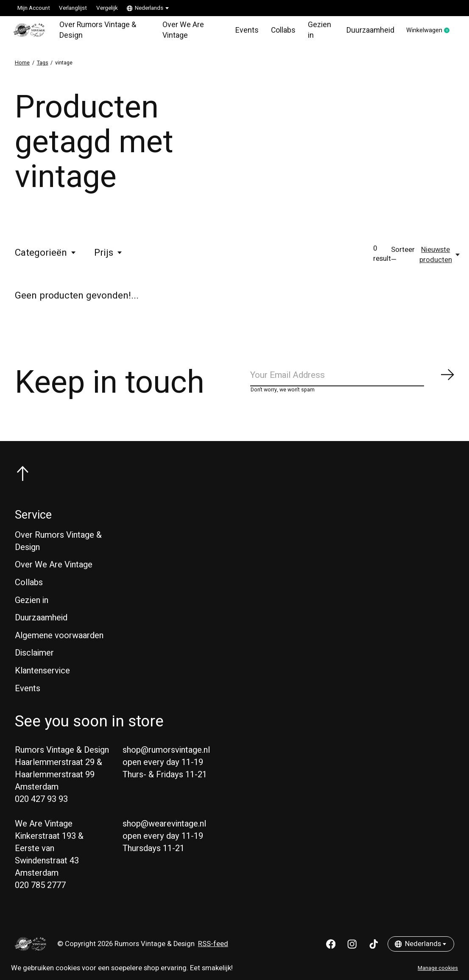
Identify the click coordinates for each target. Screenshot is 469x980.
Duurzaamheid (362, 31)
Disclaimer (34, 658)
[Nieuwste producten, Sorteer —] (440, 257)
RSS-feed (213, 948)
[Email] (352, 379)
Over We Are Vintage (179, 31)
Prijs (109, 255)
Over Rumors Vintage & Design (99, 31)
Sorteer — (403, 257)
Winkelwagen (426, 32)
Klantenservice (42, 675)
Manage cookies (438, 968)
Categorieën (46, 255)
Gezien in (312, 31)
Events (241, 31)
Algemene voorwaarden (59, 640)
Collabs (276, 31)
